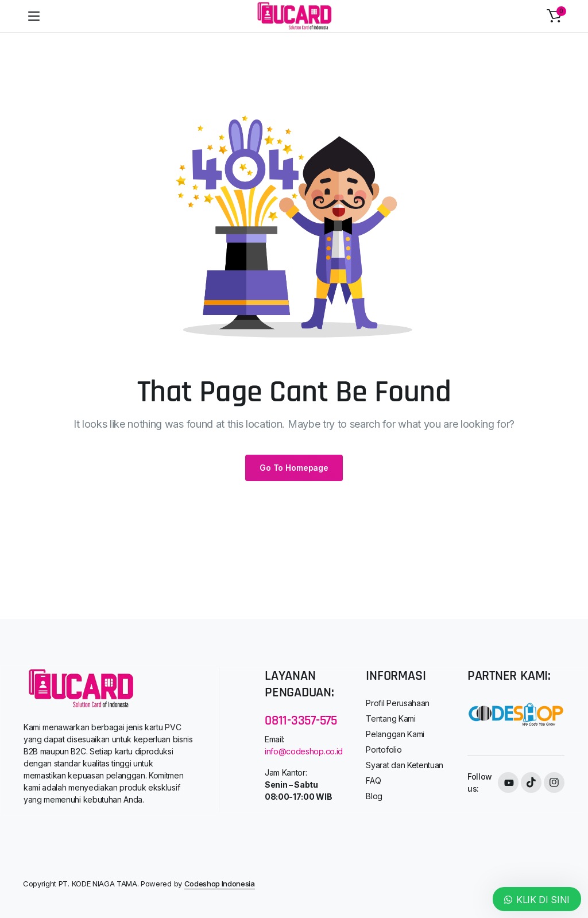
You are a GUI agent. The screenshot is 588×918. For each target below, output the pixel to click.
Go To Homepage (294, 468)
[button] (554, 16)
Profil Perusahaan (398, 703)
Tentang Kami (390, 718)
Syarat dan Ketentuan (405, 765)
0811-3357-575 (301, 721)
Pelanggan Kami (395, 734)
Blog (374, 796)
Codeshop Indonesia (220, 884)
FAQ (373, 781)
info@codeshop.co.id (304, 751)
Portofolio (384, 749)
